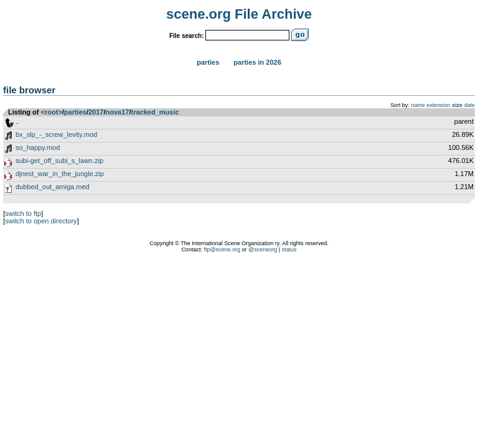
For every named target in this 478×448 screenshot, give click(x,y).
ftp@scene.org (222, 250)
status (289, 250)
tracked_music (155, 112)
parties (75, 112)
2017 (96, 112)
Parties (208, 62)
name (418, 105)
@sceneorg (263, 250)
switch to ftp (23, 213)
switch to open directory (41, 221)
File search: (187, 36)
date (470, 105)
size (457, 105)
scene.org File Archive (239, 14)
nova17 (118, 112)
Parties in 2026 (257, 62)
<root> (52, 112)
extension (439, 105)
